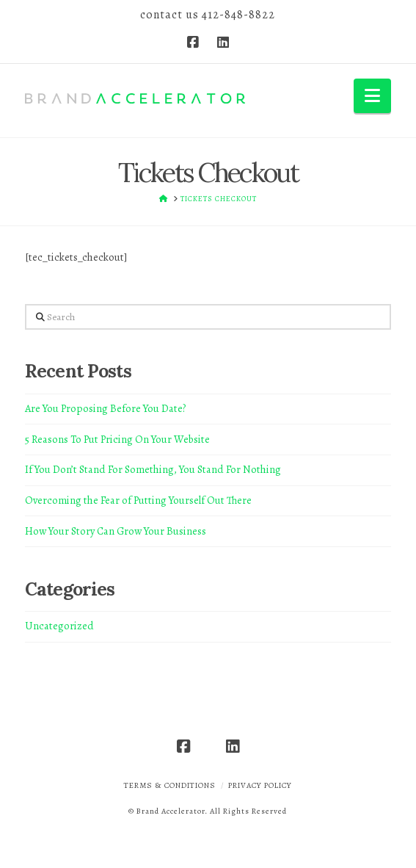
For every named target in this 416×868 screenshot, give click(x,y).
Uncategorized (59, 626)
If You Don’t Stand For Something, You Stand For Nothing (153, 469)
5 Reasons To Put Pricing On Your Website (117, 439)
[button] (372, 96)
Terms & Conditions (170, 785)
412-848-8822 (238, 15)
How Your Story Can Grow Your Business (116, 531)
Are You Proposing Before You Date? (105, 408)
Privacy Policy (260, 785)
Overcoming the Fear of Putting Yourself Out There (138, 500)
